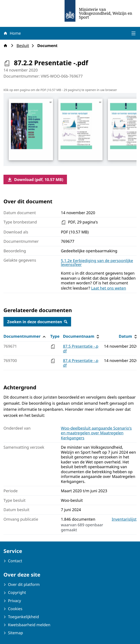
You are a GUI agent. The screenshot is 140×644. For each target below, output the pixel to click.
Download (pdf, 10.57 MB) (35, 179)
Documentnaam (82, 336)
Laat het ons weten (109, 288)
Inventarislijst (124, 519)
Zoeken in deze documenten (37, 322)
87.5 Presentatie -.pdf (81, 349)
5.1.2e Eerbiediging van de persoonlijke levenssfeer (97, 262)
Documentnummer (25, 336)
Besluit (24, 46)
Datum (128, 336)
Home (12, 33)
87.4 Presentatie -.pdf (81, 363)
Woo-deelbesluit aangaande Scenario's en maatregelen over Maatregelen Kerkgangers (96, 433)
